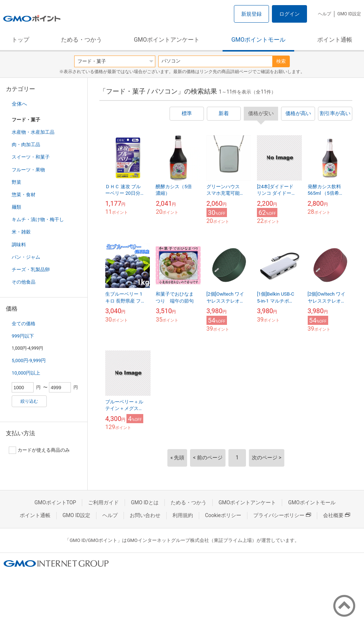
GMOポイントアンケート (167, 40)
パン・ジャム (26, 257)
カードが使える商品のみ (39, 450)
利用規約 (183, 515)
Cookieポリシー (223, 515)
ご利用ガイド (103, 502)
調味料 (19, 245)
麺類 (16, 207)
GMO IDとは (145, 502)
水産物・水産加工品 (33, 132)
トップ (20, 40)
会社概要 (337, 515)
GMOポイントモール (258, 40)
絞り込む (29, 401)
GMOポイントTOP (55, 502)
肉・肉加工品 (26, 145)
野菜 (16, 182)
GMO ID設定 (349, 14)
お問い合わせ (145, 515)
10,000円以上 (26, 373)
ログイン (289, 14)
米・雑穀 (21, 232)
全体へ (19, 104)
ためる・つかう (81, 40)
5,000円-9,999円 (29, 360)
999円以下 (23, 336)
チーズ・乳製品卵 (31, 270)
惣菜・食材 (24, 195)
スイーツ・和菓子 (31, 157)
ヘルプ (325, 14)
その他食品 (24, 282)
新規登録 (251, 14)
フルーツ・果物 (28, 170)
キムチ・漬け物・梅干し (38, 219)
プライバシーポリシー (282, 515)
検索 (281, 61)
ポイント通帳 (335, 40)
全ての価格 (24, 324)
